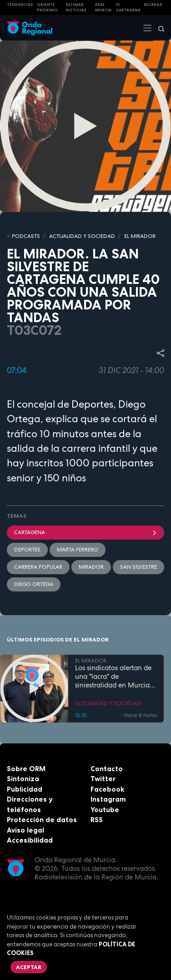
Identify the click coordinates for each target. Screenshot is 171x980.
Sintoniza (23, 779)
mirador (91, 567)
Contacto (107, 769)
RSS (97, 820)
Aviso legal (25, 830)
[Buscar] (158, 28)
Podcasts (26, 236)
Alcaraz (153, 5)
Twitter (103, 779)
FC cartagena (128, 8)
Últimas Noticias (76, 8)
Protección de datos (42, 820)
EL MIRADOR (140, 236)
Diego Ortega (34, 584)
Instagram (108, 799)
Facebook (107, 789)
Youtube (105, 810)
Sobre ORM (26, 769)
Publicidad (25, 789)
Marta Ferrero (78, 550)
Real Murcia (103, 8)
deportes (27, 550)
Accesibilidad (30, 840)
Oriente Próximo (47, 8)
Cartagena (85, 532)
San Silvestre (138, 567)
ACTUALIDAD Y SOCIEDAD (82, 236)
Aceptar (29, 967)
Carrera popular (38, 567)
